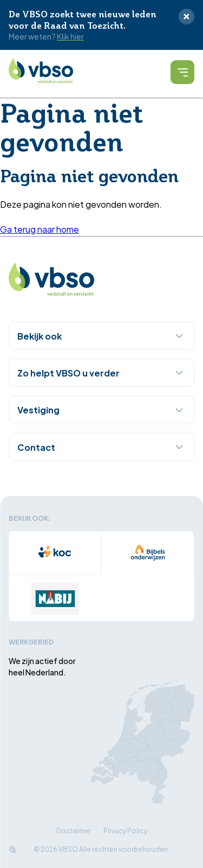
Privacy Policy (125, 830)
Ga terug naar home (40, 229)
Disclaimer (73, 830)
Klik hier (70, 36)
